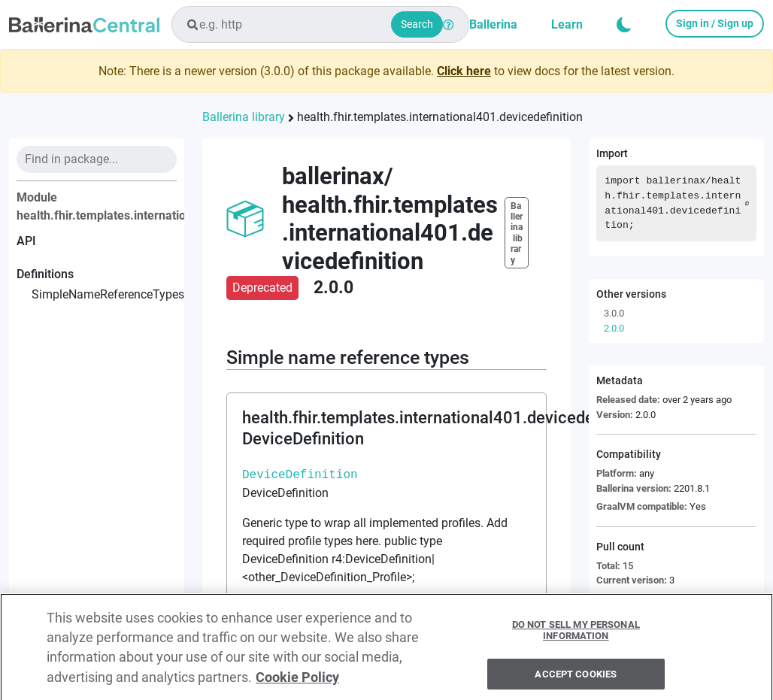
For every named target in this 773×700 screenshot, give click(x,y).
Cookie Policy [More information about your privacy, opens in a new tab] (297, 683)
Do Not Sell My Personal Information (576, 636)
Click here (464, 71)
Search (417, 24)
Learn (567, 24)
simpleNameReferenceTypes (104, 294)
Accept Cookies (576, 679)
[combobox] (320, 24)
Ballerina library (244, 117)
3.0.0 (614, 313)
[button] (624, 25)
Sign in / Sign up (715, 23)
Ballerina (493, 24)
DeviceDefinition (300, 474)
